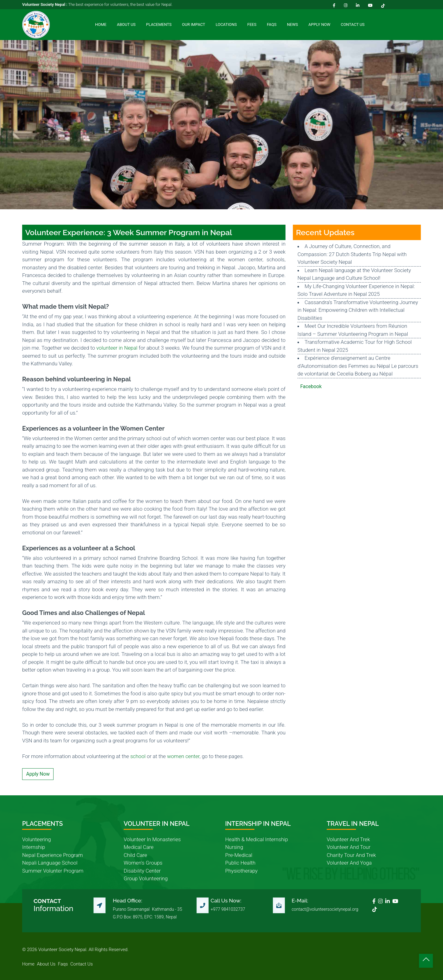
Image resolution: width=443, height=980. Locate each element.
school (138, 756)
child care (135, 855)
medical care (139, 847)
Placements (159, 24)
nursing (234, 847)
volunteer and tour (349, 847)
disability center (142, 871)
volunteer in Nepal (117, 348)
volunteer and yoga (349, 863)
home (28, 964)
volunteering (37, 839)
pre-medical (239, 855)
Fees (252, 24)
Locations (226, 24)
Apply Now (319, 24)
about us (46, 964)
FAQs (271, 24)
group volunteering (146, 878)
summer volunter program (53, 871)
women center (183, 756)
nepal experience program (52, 855)
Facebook (311, 386)
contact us (82, 964)
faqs (63, 964)
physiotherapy (241, 871)
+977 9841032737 (228, 909)
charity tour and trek (351, 855)
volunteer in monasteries (152, 839)
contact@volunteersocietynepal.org (325, 909)
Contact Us (353, 24)
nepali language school (50, 863)
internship (34, 847)
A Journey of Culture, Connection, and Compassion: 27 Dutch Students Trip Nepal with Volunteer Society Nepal (352, 254)
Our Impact (194, 24)
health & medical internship (257, 839)
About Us (126, 24)
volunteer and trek (348, 839)
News (293, 24)
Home (101, 24)
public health (240, 863)
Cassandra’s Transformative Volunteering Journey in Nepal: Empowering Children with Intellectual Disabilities (358, 310)
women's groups (143, 863)
